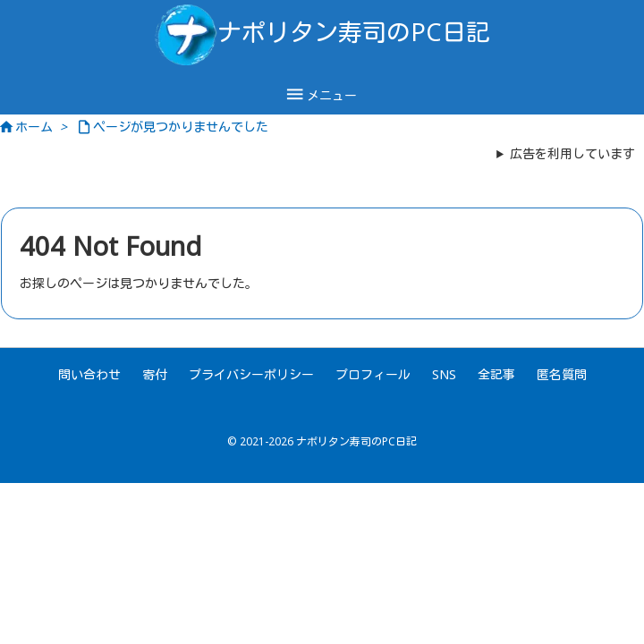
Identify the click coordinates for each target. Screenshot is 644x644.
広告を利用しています (572, 153)
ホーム (34, 127)
